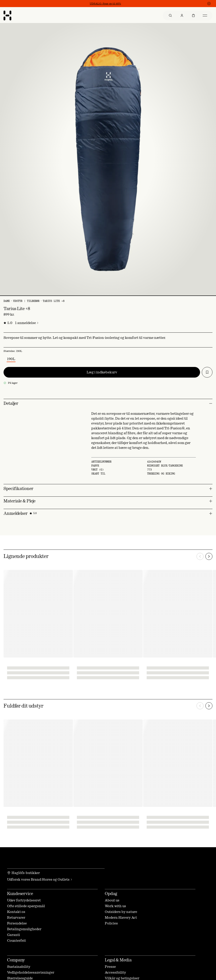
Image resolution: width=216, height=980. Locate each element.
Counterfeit (17, 940)
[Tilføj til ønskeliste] (207, 372)
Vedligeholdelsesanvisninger (31, 972)
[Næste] (209, 556)
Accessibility (115, 972)
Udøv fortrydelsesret (24, 900)
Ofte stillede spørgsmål (26, 906)
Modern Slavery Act (121, 917)
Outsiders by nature (121, 912)
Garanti (14, 935)
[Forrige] (200, 556)
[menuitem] (170, 15)
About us (112, 900)
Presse (110, 967)
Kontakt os (16, 912)
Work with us (115, 906)
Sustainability (19, 967)
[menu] (188, 15)
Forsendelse (17, 923)
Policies (111, 923)
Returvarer (16, 917)
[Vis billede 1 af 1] (108, 296)
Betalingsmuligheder (24, 929)
